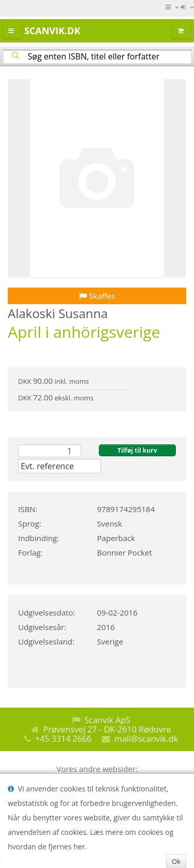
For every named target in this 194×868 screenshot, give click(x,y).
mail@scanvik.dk (146, 739)
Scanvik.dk (52, 31)
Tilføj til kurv (137, 450)
